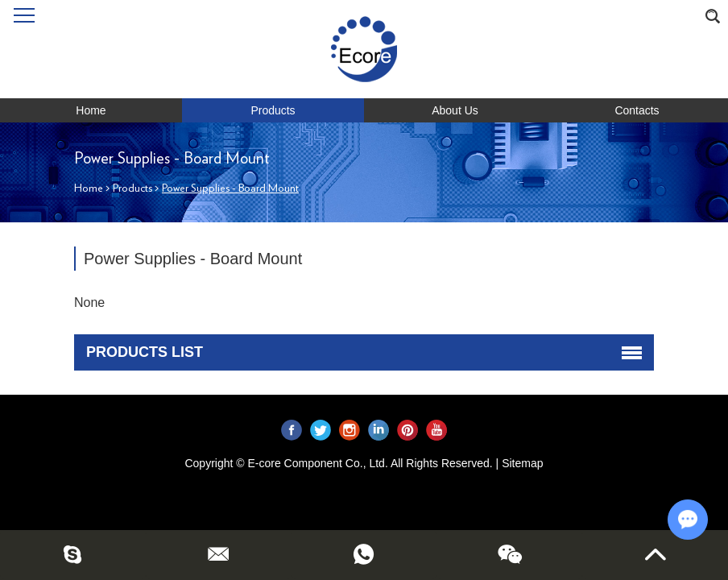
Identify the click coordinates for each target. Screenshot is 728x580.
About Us (455, 110)
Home (91, 110)
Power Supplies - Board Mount (230, 188)
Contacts (637, 110)
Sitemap (522, 463)
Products (273, 110)
